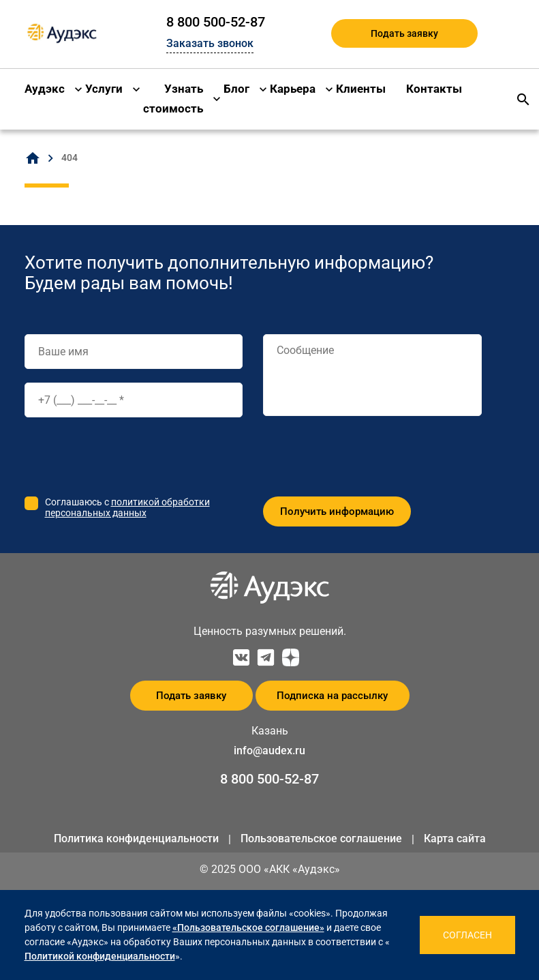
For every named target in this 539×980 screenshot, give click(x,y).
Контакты (434, 89)
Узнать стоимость (173, 99)
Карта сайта (455, 838)
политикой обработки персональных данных (127, 507)
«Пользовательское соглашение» (248, 927)
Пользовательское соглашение (321, 838)
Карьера (293, 89)
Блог (236, 89)
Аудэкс (45, 89)
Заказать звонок (210, 43)
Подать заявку (404, 33)
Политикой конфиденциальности (100, 956)
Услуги (104, 89)
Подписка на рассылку (332, 696)
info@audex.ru (269, 751)
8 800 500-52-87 (216, 22)
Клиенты (361, 89)
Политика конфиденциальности (136, 838)
